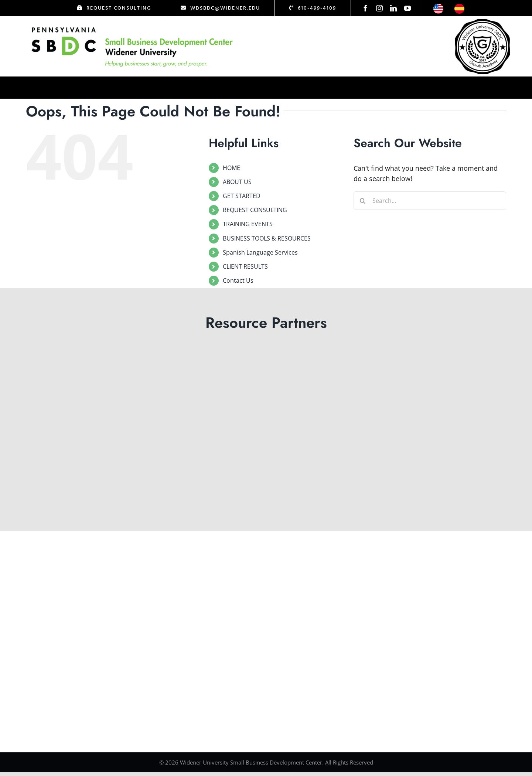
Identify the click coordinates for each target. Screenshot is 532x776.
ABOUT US (237, 182)
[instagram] (379, 8)
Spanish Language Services (260, 252)
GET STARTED (242, 196)
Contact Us (238, 280)
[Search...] (430, 201)
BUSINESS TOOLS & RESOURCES (267, 238)
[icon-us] (438, 7)
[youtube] (407, 8)
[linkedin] (393, 8)
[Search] (363, 201)
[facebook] (365, 8)
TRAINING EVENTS (248, 224)
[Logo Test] (132, 27)
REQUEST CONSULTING (255, 210)
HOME (231, 168)
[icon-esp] (459, 7)
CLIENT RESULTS (245, 266)
